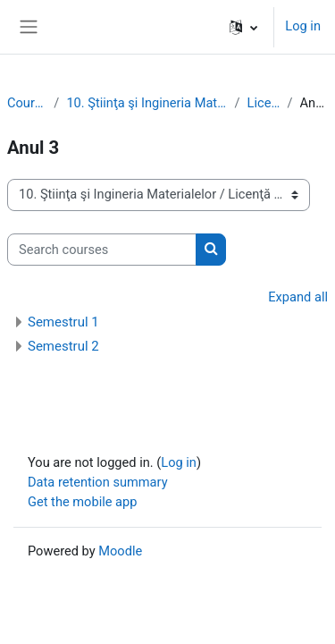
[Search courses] (102, 250)
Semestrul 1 (63, 322)
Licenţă (264, 103)
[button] (243, 27)
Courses (27, 103)
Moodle (120, 551)
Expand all (298, 297)
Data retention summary (98, 482)
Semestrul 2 (63, 346)
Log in (303, 26)
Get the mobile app (82, 502)
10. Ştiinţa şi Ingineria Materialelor (147, 103)
